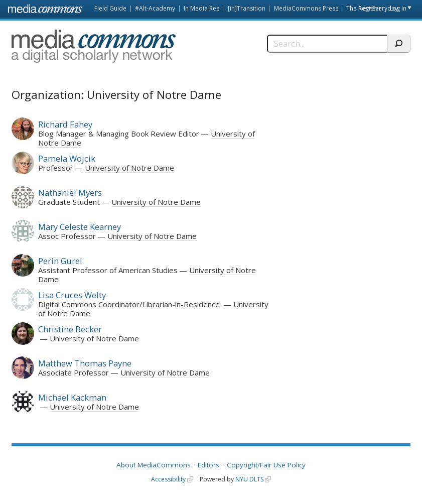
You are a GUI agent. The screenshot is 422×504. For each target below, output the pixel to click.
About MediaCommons (154, 465)
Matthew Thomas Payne (85, 363)
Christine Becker (70, 329)
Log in (398, 8)
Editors (208, 465)
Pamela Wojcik (67, 158)
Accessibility (168, 479)
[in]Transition (247, 8)
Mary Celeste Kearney (80, 227)
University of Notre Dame (129, 168)
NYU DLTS (249, 479)
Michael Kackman (72, 397)
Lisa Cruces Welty (72, 295)
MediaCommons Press (306, 8)
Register (370, 8)
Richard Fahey (65, 124)
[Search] (327, 44)
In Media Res (201, 8)
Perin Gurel (60, 261)
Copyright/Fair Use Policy (266, 465)
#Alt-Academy (155, 8)
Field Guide (110, 8)
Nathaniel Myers (70, 193)
